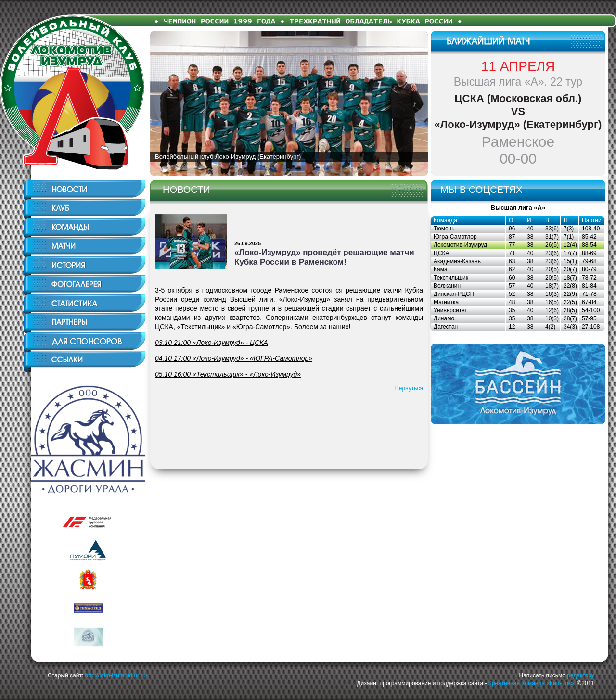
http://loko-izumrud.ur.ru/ (116, 675)
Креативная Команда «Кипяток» (531, 683)
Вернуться (409, 388)
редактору (581, 675)
